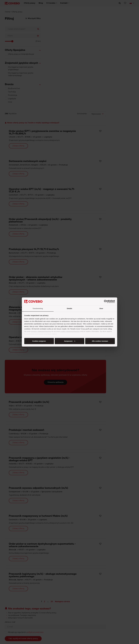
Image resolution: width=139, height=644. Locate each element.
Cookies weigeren (99, 341)
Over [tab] (101, 308)
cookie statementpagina (70, 331)
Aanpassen (69, 341)
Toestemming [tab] (38, 308)
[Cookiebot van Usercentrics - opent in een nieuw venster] (106, 302)
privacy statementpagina (41, 331)
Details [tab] (69, 308)
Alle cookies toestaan (39, 341)
